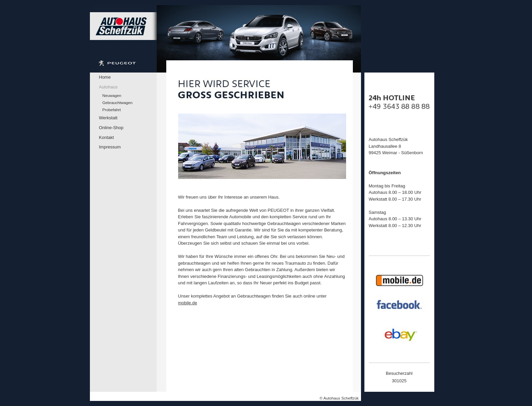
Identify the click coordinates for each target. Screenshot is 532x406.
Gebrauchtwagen (118, 103)
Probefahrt (112, 110)
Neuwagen (112, 95)
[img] (225, 39)
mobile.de (188, 303)
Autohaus (108, 87)
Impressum (110, 147)
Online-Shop (111, 128)
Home (105, 77)
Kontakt (107, 137)
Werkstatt (108, 118)
